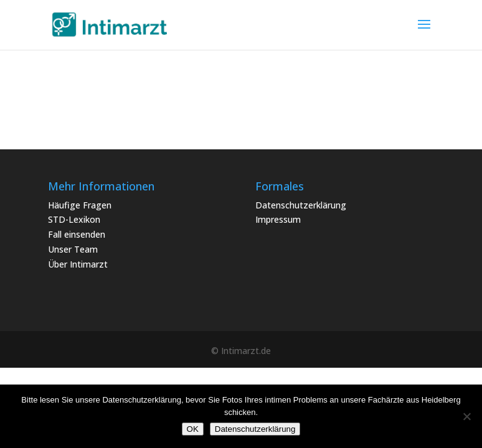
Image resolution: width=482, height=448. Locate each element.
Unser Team (73, 249)
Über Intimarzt (78, 264)
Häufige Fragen (80, 205)
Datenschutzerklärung (301, 205)
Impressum (278, 219)
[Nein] (466, 416)
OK (193, 429)
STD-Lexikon (74, 219)
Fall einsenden (77, 234)
